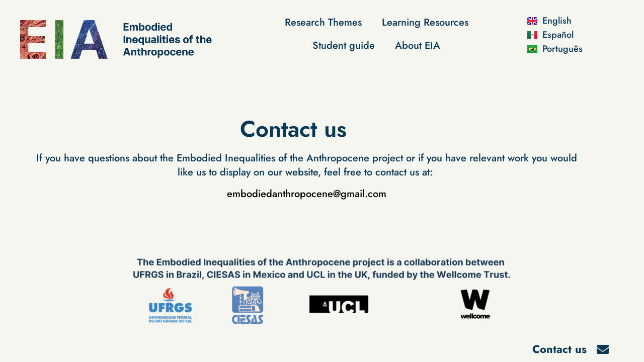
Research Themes (323, 22)
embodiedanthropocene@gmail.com (307, 194)
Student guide (344, 46)
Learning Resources (425, 22)
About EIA (418, 46)
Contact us (559, 349)
